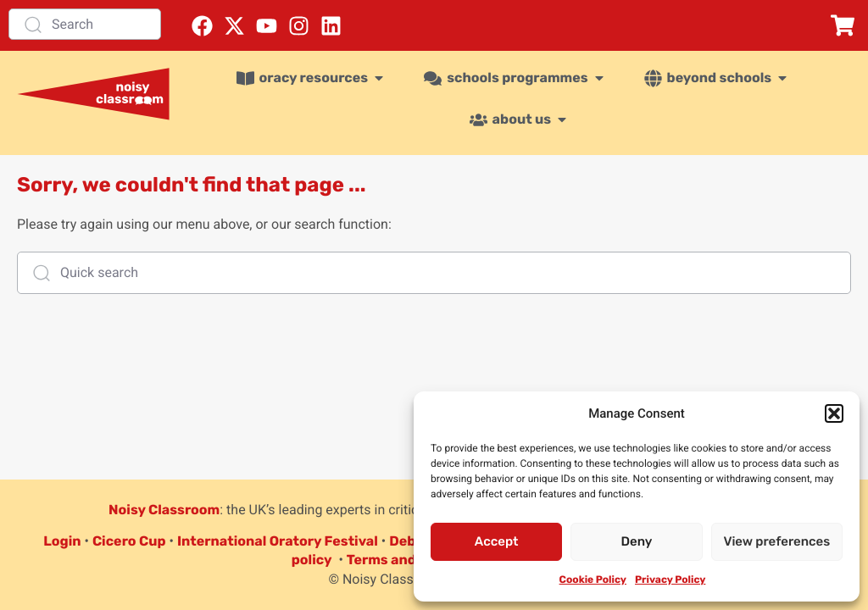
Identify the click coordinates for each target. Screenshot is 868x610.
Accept (497, 541)
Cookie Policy (593, 579)
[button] (834, 413)
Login (62, 541)
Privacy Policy (670, 579)
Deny (637, 541)
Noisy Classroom (164, 510)
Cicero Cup (129, 541)
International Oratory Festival (278, 541)
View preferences (776, 541)
